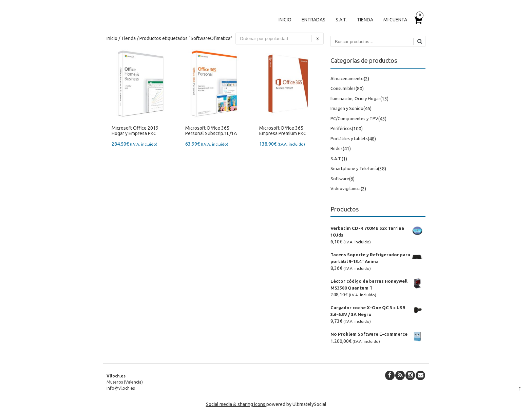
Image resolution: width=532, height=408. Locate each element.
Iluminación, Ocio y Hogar (355, 98)
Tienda (365, 20)
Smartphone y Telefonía (354, 168)
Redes (337, 148)
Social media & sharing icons (236, 404)
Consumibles (343, 88)
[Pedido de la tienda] (280, 39)
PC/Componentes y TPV (354, 118)
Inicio (285, 20)
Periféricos (341, 128)
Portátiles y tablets (349, 138)
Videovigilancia (346, 188)
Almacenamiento (347, 78)
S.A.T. (341, 20)
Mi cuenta (395, 20)
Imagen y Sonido (347, 108)
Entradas (313, 20)
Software (340, 179)
